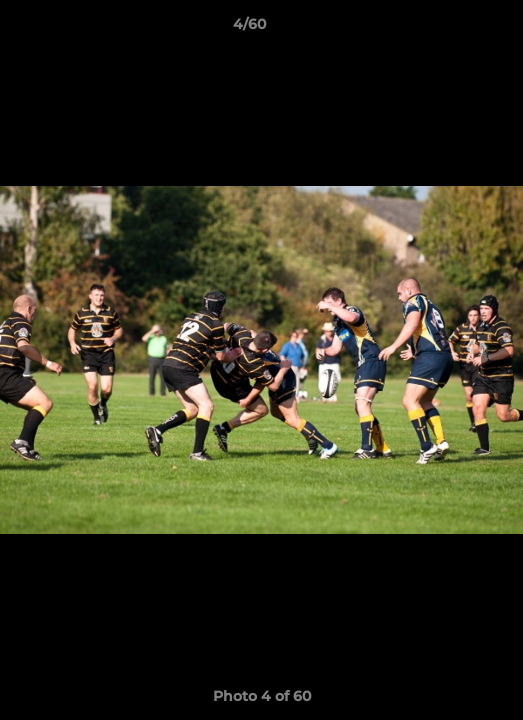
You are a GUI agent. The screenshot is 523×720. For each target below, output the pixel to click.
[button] (451, 29)
